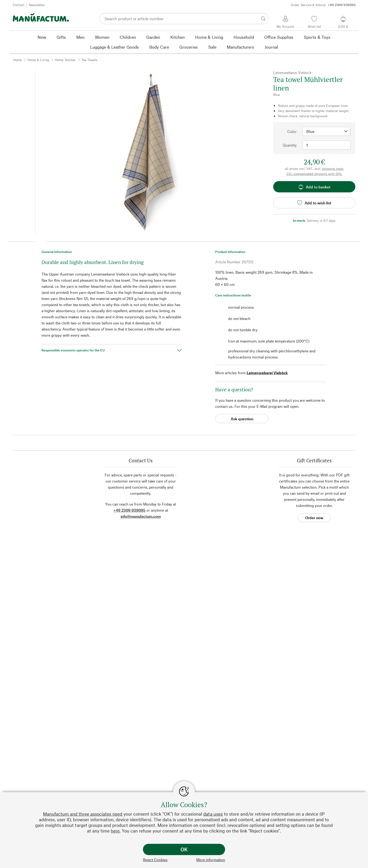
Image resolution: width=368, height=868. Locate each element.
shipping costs (333, 169)
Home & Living (38, 60)
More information (211, 860)
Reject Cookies (155, 860)
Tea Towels (89, 60)
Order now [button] (314, 518)
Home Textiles (65, 60)
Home (17, 60)
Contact (19, 5)
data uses (213, 814)
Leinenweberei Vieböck (267, 373)
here (115, 831)
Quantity (290, 145)
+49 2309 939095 (129, 510)
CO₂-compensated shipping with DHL (314, 174)
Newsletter (37, 5)
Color (292, 131)
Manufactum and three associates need (83, 814)
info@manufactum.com (141, 516)
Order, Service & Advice (323, 5)
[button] (41, 240)
